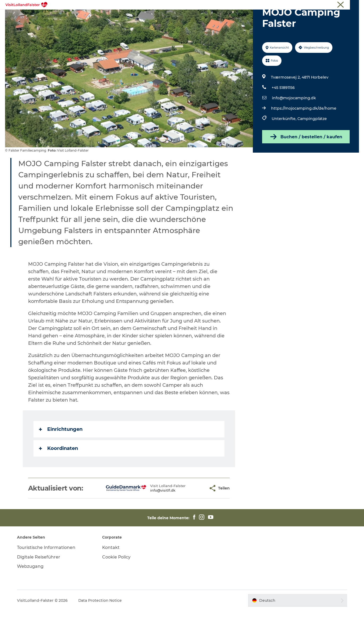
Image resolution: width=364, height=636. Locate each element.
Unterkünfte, (284, 144)
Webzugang (31, 592)
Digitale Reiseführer (39, 582)
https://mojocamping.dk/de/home (304, 134)
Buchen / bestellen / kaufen (306, 162)
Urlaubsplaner (266, 17)
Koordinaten (59, 474)
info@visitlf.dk (149, 515)
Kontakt (111, 573)
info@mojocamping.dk (294, 123)
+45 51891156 (283, 113)
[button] (190, 513)
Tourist (306, 5)
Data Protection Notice (101, 626)
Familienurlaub (174, 17)
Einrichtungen (61, 454)
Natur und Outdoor (132, 17)
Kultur (204, 17)
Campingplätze (312, 144)
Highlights (94, 17)
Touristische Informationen (338, 5)
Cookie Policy (117, 582)
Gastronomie (231, 17)
